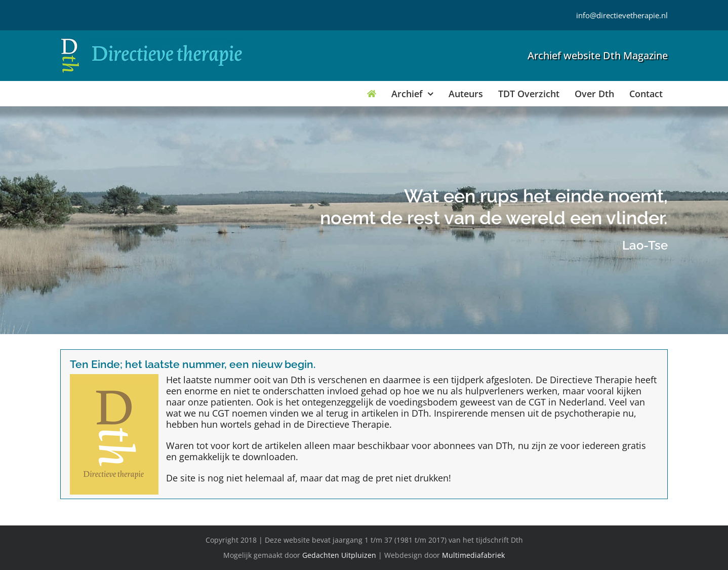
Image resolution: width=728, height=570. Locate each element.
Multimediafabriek (473, 555)
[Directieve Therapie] (152, 40)
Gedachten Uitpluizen (339, 555)
